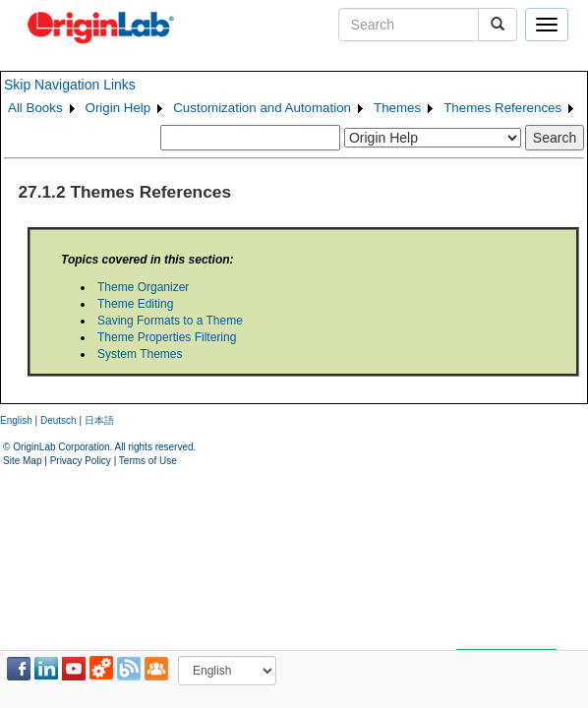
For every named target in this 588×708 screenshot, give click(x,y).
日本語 (99, 420)
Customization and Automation (262, 108)
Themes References (502, 108)
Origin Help (118, 108)
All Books (35, 108)
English (16, 420)
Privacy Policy (81, 461)
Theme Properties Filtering (167, 337)
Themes (397, 108)
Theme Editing (135, 304)
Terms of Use (148, 461)
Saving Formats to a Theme (170, 321)
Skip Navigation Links (70, 85)
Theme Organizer (143, 287)
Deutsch (59, 420)
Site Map (22, 461)
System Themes (140, 354)
